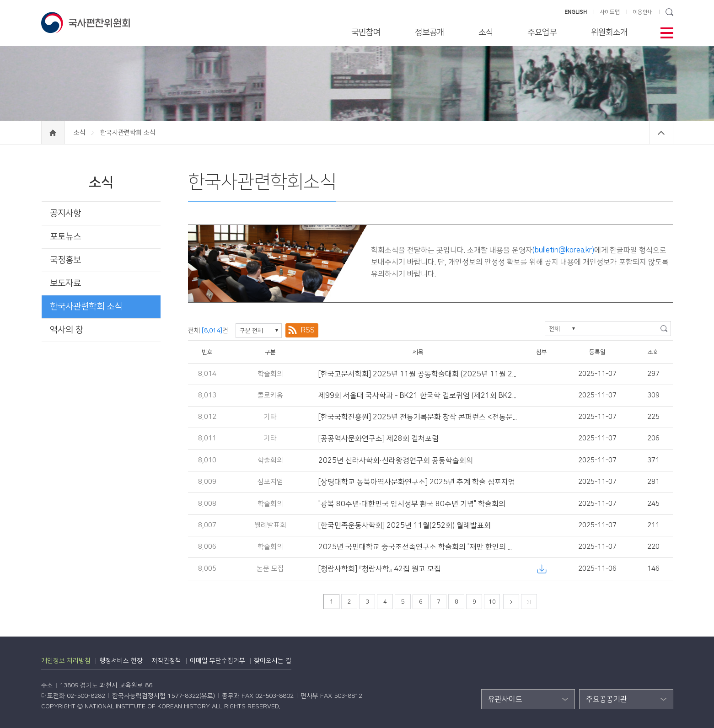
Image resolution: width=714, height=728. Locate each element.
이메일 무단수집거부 (217, 661)
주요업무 (542, 32)
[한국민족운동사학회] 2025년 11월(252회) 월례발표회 (405, 525)
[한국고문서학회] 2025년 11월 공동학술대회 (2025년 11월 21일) (422, 374)
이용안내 (643, 12)
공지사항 (65, 213)
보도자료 (65, 283)
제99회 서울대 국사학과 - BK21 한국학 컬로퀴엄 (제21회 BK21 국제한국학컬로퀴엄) (451, 396)
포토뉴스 (65, 237)
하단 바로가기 (0, 0)
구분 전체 (251, 331)
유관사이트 (505, 699)
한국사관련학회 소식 (86, 307)
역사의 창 (67, 330)
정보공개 (429, 32)
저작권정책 (166, 661)
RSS (308, 330)
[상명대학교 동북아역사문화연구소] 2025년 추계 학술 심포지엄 (417, 482)
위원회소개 (609, 32)
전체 (554, 329)
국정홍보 (65, 260)
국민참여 (366, 32)
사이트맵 (610, 12)
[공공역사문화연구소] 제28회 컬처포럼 (378, 439)
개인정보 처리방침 (66, 661)
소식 (486, 32)
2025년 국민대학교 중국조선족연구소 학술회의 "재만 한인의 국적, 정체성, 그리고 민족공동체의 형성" (475, 547)
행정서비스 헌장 (121, 661)
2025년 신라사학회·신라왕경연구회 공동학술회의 (396, 460)
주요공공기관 (607, 699)
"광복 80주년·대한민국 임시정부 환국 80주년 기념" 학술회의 (412, 504)
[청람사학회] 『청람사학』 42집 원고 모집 (380, 569)
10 (492, 602)
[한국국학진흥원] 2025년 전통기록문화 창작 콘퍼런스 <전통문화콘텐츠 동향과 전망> (451, 417)
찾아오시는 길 (273, 661)
